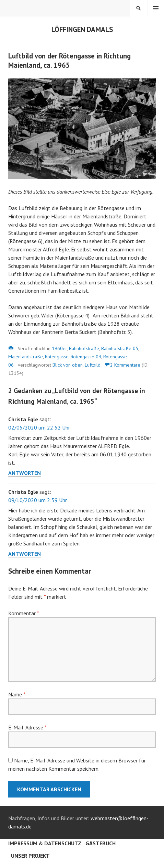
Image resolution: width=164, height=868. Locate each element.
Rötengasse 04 (86, 357)
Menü (156, 8)
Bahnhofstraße (84, 348)
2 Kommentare (125, 365)
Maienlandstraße (26, 357)
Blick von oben (68, 365)
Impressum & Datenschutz (45, 843)
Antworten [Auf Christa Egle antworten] (25, 473)
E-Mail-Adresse (27, 727)
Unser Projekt (30, 856)
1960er (59, 348)
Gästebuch (101, 843)
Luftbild (93, 365)
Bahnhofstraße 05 (120, 348)
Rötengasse (57, 357)
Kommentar (24, 613)
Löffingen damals (82, 29)
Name (17, 694)
